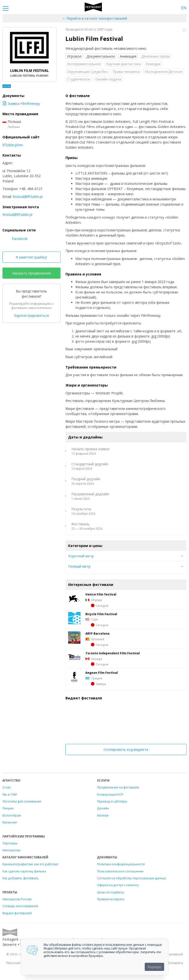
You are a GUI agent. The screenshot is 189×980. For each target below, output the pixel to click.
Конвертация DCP (110, 794)
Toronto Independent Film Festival (113, 653)
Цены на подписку (110, 892)
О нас (7, 787)
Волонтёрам (12, 815)
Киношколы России (17, 899)
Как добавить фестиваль (21, 878)
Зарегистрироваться (31, 315)
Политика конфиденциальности (121, 864)
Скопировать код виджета (126, 749)
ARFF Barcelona (97, 633)
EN (184, 8)
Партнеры (10, 843)
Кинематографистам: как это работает (31, 864)
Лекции (8, 808)
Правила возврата (111, 899)
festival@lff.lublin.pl (28, 197)
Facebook (15, 239)
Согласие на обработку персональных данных (132, 878)
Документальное (101, 56)
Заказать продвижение (31, 273)
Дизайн (103, 808)
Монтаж (103, 815)
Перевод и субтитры (112, 801)
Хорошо (154, 967)
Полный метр (79, 566)
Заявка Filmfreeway (21, 104)
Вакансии (10, 822)
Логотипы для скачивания (22, 801)
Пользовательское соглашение (120, 871)
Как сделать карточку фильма (24, 871)
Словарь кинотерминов (20, 906)
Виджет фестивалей (17, 913)
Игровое (74, 56)
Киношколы (11, 850)
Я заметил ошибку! (31, 257)
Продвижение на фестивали (118, 787)
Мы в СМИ (10, 794)
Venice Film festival (101, 594)
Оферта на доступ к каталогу (118, 885)
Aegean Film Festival (102, 673)
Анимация (128, 56)
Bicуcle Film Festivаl (101, 614)
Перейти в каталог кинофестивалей (94, 18)
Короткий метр (81, 556)
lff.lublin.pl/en (13, 145)
